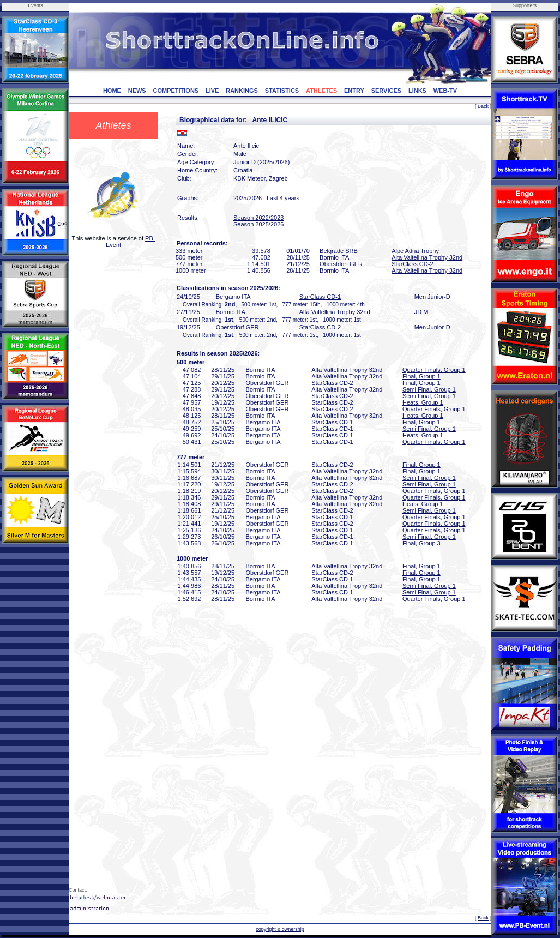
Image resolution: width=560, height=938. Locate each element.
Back (483, 106)
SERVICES (386, 91)
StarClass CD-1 (320, 297)
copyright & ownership (280, 929)
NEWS (137, 91)
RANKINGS (242, 91)
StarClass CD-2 (412, 264)
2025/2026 (248, 198)
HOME (112, 91)
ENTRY (354, 91)
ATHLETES (321, 91)
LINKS (417, 91)
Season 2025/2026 (258, 224)
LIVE (212, 91)
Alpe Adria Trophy (415, 251)
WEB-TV (445, 91)
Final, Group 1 (421, 376)
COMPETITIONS (176, 91)
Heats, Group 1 (423, 402)
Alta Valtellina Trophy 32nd (427, 257)
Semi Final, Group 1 (429, 389)
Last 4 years (283, 198)
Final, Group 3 (421, 543)
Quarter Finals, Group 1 (434, 370)
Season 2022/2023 (258, 218)
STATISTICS (282, 91)
